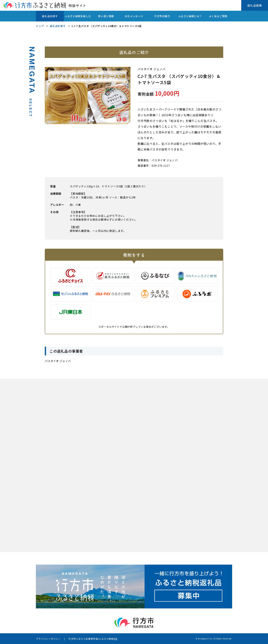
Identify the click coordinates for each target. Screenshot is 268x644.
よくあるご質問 (218, 16)
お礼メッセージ (134, 16)
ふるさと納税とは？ (190, 16)
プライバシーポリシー (48, 639)
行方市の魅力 (162, 16)
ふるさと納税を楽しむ (78, 16)
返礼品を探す (50, 16)
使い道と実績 (106, 16)
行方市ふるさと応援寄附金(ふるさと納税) (92, 639)
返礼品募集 (255, 5)
